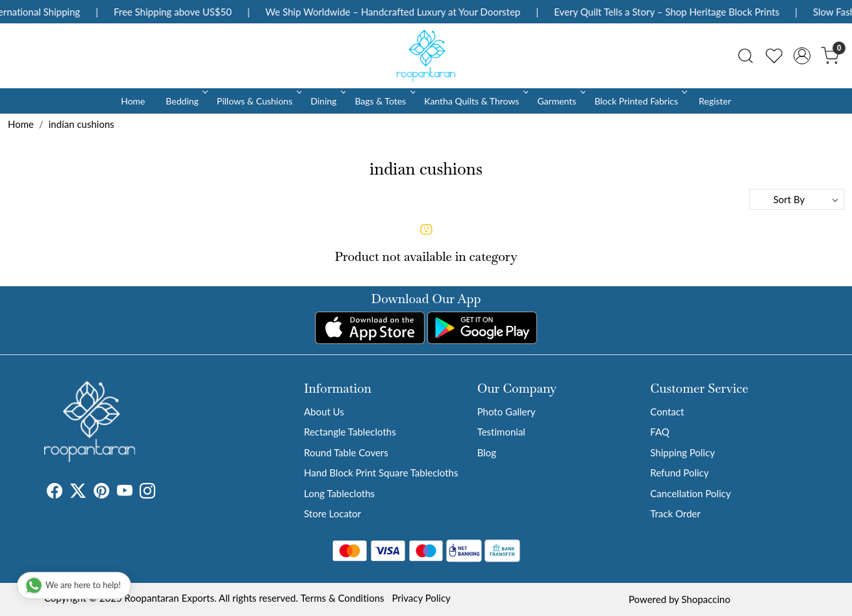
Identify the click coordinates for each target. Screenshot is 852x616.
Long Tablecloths (339, 493)
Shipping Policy (683, 452)
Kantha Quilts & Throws (475, 101)
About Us (324, 412)
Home (133, 101)
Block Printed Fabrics (640, 101)
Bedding (185, 101)
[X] (78, 493)
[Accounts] (802, 56)
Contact (667, 412)
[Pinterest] (101, 493)
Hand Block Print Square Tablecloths (381, 473)
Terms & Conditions (343, 598)
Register (715, 101)
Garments (560, 101)
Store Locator (332, 513)
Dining (327, 101)
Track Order (675, 513)
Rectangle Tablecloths (350, 432)
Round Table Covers (346, 452)
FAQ (660, 432)
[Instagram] (147, 493)
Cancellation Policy (690, 493)
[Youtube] (125, 493)
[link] (745, 56)
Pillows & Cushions (258, 101)
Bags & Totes (384, 101)
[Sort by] (797, 199)
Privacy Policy (421, 598)
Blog (487, 452)
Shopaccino (706, 599)
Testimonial (501, 432)
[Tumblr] (163, 493)
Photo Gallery (507, 412)
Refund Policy (679, 473)
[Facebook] (55, 493)
